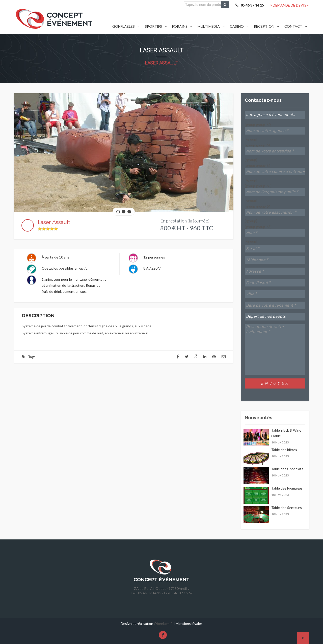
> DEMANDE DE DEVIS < (289, 5)
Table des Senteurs (287, 508)
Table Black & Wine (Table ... (286, 433)
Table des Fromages (287, 488)
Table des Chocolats (287, 469)
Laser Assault (161, 63)
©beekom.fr (163, 623)
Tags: (32, 357)
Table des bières (284, 450)
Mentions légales (189, 623)
